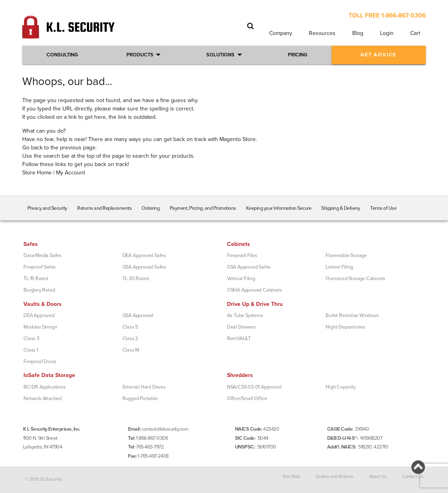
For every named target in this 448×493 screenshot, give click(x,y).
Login (387, 33)
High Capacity (340, 387)
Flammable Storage (346, 255)
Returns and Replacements (104, 208)
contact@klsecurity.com (165, 429)
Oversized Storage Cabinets (355, 278)
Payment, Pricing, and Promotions (203, 208)
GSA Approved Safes (144, 267)
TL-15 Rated (36, 278)
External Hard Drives (144, 387)
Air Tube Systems (245, 315)
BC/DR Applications (44, 387)
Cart (415, 33)
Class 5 (130, 327)
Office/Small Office (247, 398)
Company (281, 33)
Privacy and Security (47, 208)
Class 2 (130, 338)
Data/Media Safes (43, 255)
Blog (358, 33)
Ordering (150, 208)
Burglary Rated (39, 290)
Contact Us (413, 477)
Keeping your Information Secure (279, 208)
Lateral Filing (339, 267)
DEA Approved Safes (144, 255)
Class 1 (31, 350)
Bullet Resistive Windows (352, 315)
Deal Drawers (241, 327)
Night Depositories (345, 327)
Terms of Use (383, 208)
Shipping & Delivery (341, 208)
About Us (378, 477)
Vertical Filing (241, 278)
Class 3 (31, 338)
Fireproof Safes (40, 267)
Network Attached (43, 398)
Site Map (291, 477)
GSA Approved (138, 315)
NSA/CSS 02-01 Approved (254, 387)
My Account (71, 173)
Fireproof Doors (40, 362)
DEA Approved (39, 315)
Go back (32, 148)
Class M (131, 350)
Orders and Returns (335, 477)
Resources (322, 33)
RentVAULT (239, 338)
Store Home (37, 173)
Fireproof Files (242, 255)
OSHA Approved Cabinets (255, 290)
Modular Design (40, 327)
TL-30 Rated (136, 278)
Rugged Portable (140, 398)
